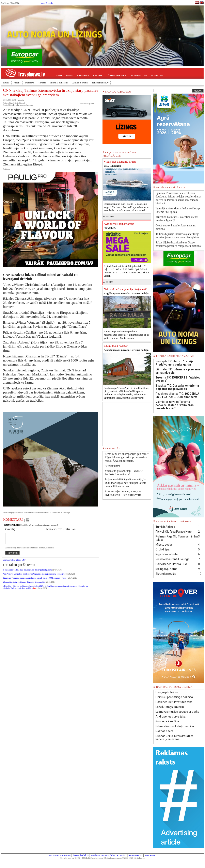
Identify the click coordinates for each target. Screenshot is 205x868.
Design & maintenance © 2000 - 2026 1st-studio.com (125, 858)
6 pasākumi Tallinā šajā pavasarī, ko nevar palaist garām (27, 572)
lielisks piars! (112, 466)
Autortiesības (135, 855)
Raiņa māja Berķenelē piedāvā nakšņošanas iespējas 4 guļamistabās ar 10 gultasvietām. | (127, 335)
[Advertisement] (127, 423)
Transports (29, 83)
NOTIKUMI (157, 76)
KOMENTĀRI (13, 520)
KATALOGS (83, 76)
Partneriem (150, 855)
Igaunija (21, 100)
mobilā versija (47, 3)
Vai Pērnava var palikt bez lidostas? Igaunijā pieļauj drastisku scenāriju (34, 576)
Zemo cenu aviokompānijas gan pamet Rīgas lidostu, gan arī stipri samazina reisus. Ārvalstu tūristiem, (127, 457)
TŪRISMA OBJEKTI (117, 76)
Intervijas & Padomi (59, 83)
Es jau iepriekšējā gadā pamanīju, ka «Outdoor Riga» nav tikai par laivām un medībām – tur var (126, 483)
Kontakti (122, 855)
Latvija (6, 83)
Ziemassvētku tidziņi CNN (15, 562)
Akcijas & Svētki (80, 83)
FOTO (59, 76)
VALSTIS (98, 76)
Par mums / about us (60, 855)
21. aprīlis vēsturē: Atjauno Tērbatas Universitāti (24, 584)
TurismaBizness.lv (100, 83)
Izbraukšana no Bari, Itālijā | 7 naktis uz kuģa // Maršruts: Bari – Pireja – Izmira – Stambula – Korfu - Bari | (126, 207)
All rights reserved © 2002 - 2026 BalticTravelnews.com (82, 858)
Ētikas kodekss (81, 855)
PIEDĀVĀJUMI (139, 76)
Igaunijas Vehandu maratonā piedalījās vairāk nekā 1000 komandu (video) (35, 580)
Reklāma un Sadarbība (103, 855)
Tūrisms (42, 83)
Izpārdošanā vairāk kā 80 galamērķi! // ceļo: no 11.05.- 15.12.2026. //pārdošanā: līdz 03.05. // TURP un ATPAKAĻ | (126, 271)
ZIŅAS (69, 76)
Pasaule (17, 83)
